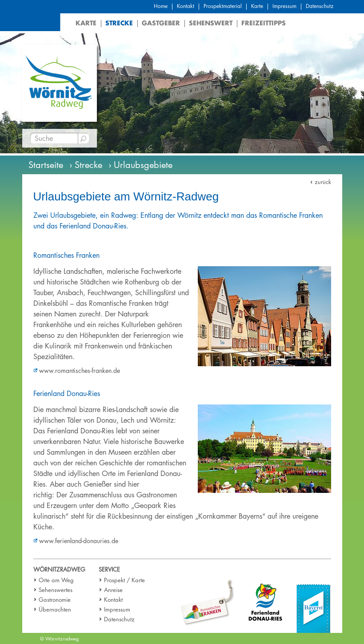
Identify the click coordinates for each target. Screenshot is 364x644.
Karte (257, 6)
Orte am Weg (56, 580)
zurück (323, 182)
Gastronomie (55, 600)
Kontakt (186, 6)
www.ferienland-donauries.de (79, 541)
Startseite (46, 165)
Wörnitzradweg (59, 569)
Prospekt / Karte (124, 580)
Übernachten (55, 609)
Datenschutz (320, 6)
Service (109, 569)
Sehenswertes (56, 590)
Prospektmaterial (223, 6)
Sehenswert (211, 23)
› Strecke (86, 165)
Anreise (113, 590)
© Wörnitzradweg (59, 638)
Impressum (284, 6)
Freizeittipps (264, 23)
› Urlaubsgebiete (140, 165)
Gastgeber (161, 23)
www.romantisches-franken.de (80, 370)
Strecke (119, 23)
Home (161, 6)
